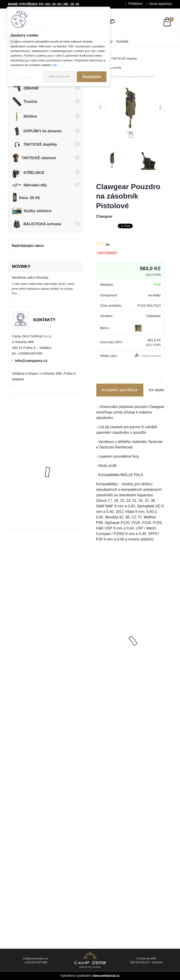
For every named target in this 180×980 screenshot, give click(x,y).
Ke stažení (158, 390)
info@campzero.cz (31, 361)
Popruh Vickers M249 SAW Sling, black (57, 464)
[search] (112, 22)
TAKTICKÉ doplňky (124, 59)
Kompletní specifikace (120, 390)
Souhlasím (92, 77)
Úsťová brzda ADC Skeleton (58, 502)
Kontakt (122, 41)
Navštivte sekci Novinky (30, 277)
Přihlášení (136, 4)
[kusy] (139, 675)
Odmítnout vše (59, 77)
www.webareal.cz (106, 976)
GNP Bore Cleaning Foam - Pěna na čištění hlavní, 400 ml (148, 630)
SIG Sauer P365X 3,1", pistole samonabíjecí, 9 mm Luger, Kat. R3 (112, 632)
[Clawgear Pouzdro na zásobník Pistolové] (130, 108)
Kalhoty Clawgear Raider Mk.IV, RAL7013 (55, 421)
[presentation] (101, 107)
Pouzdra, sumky (111, 68)
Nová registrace (161, 4)
